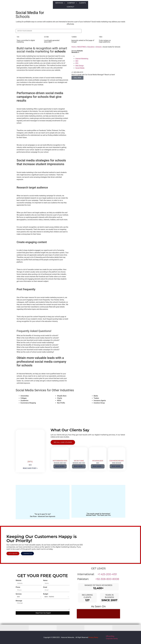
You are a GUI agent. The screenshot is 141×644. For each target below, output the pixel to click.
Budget (46, 594)
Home (74, 47)
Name (45, 581)
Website (18, 581)
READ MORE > (79, 466)
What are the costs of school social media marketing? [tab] (35, 343)
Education (91, 47)
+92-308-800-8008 (107, 579)
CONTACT (70, 7)
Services (19, 594)
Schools (99, 47)
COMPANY (72, 3)
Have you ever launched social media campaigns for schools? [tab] (38, 340)
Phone (18, 587)
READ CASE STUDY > (30, 468)
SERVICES (60, 3)
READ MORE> (60, 466)
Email (45, 587)
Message (19, 601)
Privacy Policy (93, 637)
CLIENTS (82, 3)
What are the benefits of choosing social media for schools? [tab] (37, 336)
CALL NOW (77, 78)
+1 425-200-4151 (107, 574)
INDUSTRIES (82, 47)
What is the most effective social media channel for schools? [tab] (38, 338)
